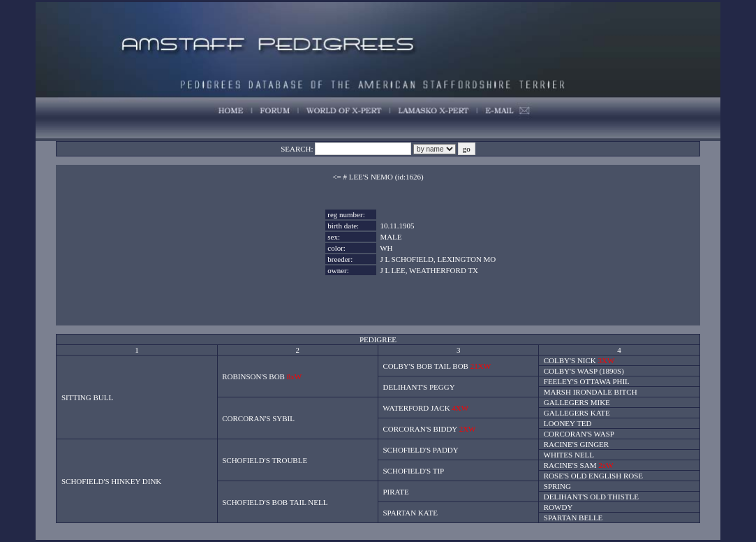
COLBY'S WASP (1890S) (584, 371)
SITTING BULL (87, 397)
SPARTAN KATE (410, 513)
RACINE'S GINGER (576, 444)
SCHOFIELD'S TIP (414, 471)
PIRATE (396, 492)
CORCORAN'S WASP (579, 434)
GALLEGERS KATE (577, 413)
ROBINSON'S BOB (253, 376)
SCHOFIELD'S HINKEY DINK (111, 481)
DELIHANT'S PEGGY (419, 387)
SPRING (557, 486)
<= (336, 177)
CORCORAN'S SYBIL (258, 418)
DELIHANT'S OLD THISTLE (591, 497)
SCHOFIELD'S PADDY (421, 450)
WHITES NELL (569, 455)
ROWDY (558, 507)
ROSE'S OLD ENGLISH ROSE (593, 476)
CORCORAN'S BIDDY (420, 429)
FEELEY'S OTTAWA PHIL (587, 381)
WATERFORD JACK (416, 408)
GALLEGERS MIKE (577, 402)
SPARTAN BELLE (573, 518)
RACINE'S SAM (570, 465)
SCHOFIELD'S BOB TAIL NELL (275, 502)
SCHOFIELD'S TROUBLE (265, 460)
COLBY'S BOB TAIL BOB (426, 366)
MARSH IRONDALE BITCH (591, 392)
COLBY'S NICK (570, 360)
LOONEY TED (568, 423)
